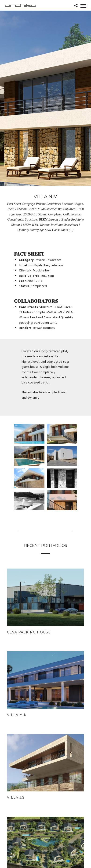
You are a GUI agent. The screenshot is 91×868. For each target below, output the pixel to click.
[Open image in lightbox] (29, 434)
